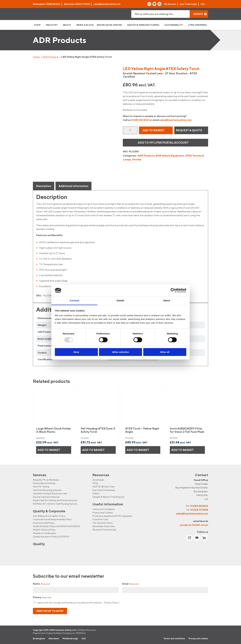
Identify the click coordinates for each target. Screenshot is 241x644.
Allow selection (120, 352)
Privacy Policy (111, 603)
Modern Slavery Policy (44, 530)
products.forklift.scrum (194, 525)
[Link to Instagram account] (149, 4)
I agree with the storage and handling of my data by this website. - (78, 603)
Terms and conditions (174, 638)
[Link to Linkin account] (159, 4)
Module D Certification (44, 533)
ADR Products (51, 57)
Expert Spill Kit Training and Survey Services (55, 500)
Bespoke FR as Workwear (46, 480)
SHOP (37, 25)
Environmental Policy (44, 523)
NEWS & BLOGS (85, 25)
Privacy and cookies (198, 638)
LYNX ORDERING (198, 25)
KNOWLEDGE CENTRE (109, 25)
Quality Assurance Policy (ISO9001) (51, 537)
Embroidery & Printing (44, 483)
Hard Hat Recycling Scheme (47, 490)
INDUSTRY (52, 25)
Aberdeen (54, 638)
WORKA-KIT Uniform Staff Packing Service (55, 504)
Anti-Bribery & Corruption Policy (49, 516)
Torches (137, 159)
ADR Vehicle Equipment (170, 156)
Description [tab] (44, 186)
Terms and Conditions (104, 509)
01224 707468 (199, 510)
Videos (96, 493)
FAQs (95, 483)
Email (130, 584)
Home (36, 57)
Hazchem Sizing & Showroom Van (50, 493)
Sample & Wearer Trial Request (108, 497)
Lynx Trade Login (188, 4)
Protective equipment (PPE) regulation (112, 516)
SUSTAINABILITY (174, 25)
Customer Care (100, 519)
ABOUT (67, 25)
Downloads (98, 480)
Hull (84, 638)
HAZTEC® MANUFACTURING (143, 25)
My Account (170, 4)
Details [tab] (120, 300)
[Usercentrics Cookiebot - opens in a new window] (173, 290)
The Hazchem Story (103, 523)
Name (41, 584)
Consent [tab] (74, 300)
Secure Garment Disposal (46, 497)
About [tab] (167, 300)
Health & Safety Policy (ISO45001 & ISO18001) (56, 526)
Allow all (165, 352)
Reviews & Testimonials (104, 530)
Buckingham (39, 638)
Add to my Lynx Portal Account (163, 143)
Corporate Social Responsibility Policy (52, 519)
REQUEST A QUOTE (189, 130)
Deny (76, 352)
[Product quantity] (130, 130)
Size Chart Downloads (104, 490)
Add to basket (154, 130)
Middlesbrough (70, 638)
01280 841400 (140, 120)
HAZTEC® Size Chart (104, 487)
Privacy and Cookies (103, 513)
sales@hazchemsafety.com (107, 4)
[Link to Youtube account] (154, 4)
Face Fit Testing (41, 487)
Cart (203, 4)
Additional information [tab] (73, 186)
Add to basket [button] (49, 450)
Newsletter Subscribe (103, 526)
